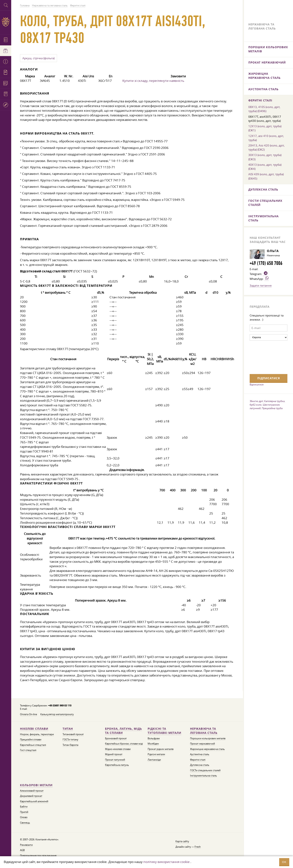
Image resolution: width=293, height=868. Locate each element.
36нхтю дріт (256, 401)
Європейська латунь (117, 765)
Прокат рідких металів (161, 749)
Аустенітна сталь (200, 754)
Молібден (153, 744)
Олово (24, 817)
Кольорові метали (36, 785)
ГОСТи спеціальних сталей (205, 770)
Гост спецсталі (28, 750)
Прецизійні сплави (31, 740)
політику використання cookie (166, 862)
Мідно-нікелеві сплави (118, 749)
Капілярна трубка (274, 401)
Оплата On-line (28, 714)
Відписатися (257, 384)
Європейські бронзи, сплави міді (124, 744)
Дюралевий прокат (31, 796)
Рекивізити (26, 845)
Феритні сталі (198, 760)
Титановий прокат (73, 734)
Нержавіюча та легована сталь (204, 731)
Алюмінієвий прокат (32, 791)
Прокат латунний (115, 760)
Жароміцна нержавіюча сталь (207, 749)
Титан (68, 729)
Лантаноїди (154, 760)
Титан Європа (70, 745)
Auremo (6, 22)
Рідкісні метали (156, 754)
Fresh (198, 847)
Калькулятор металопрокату (57, 714)
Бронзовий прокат (116, 738)
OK (284, 862)
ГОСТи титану (70, 740)
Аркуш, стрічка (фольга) (38, 58)
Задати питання (261, 285)
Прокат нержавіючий (202, 744)
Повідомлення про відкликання (38, 856)
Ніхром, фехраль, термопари (37, 734)
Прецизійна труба (272, 408)
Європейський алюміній (34, 801)
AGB (22, 850)
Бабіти (24, 807)
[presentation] (265, 357)
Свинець (25, 823)
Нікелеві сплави (34, 729)
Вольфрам (154, 738)
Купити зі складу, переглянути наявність (153, 81)
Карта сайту (182, 841)
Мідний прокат (114, 754)
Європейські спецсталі (33, 745)
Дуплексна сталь (200, 765)
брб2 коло (256, 405)
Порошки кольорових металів (208, 738)
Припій (24, 812)
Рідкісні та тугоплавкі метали (164, 731)
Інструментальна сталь (203, 776)
